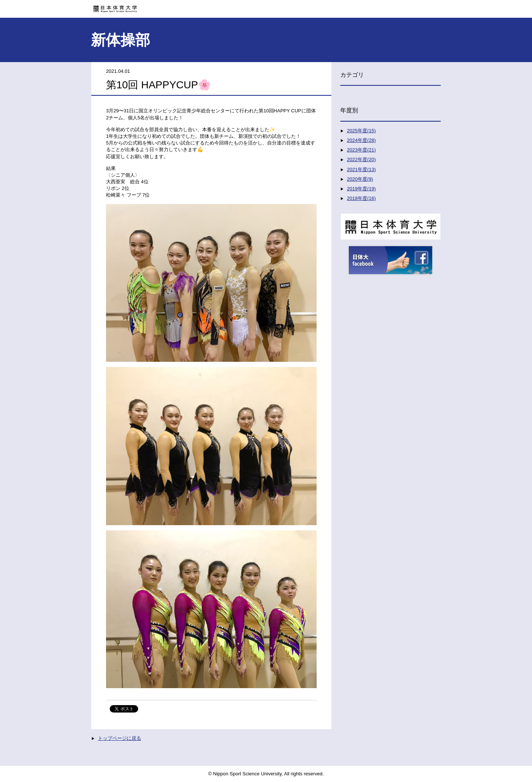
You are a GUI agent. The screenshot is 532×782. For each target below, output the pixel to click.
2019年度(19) (361, 189)
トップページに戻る (120, 738)
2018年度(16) (361, 198)
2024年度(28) (361, 140)
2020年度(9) (360, 179)
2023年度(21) (361, 150)
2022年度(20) (361, 159)
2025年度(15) (361, 131)
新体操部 (120, 40)
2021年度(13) (361, 169)
